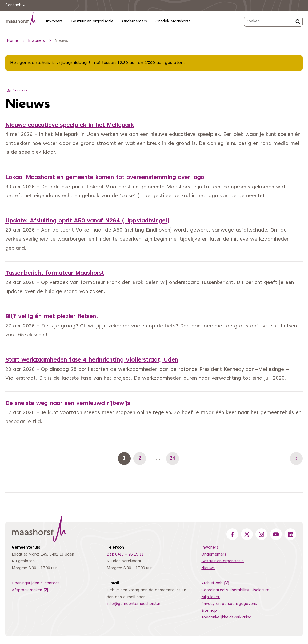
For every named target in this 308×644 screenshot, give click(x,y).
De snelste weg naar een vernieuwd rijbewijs (68, 404)
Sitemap (209, 611)
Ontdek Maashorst (173, 21)
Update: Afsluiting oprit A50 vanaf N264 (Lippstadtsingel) (87, 221)
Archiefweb (215, 583)
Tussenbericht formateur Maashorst (55, 273)
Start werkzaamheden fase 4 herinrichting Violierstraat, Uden (92, 360)
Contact (16, 5)
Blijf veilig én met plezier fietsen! (52, 317)
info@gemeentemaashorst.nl (134, 604)
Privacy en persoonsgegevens (229, 604)
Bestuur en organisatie (92, 21)
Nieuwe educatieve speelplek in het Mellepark (70, 125)
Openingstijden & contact (36, 583)
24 (174, 459)
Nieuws (208, 568)
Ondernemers (135, 21)
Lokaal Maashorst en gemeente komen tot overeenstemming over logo (105, 178)
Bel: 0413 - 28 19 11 (125, 555)
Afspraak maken (30, 590)
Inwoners (54, 21)
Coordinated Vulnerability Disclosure (235, 590)
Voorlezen (17, 91)
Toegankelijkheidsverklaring (226, 617)
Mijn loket (211, 597)
